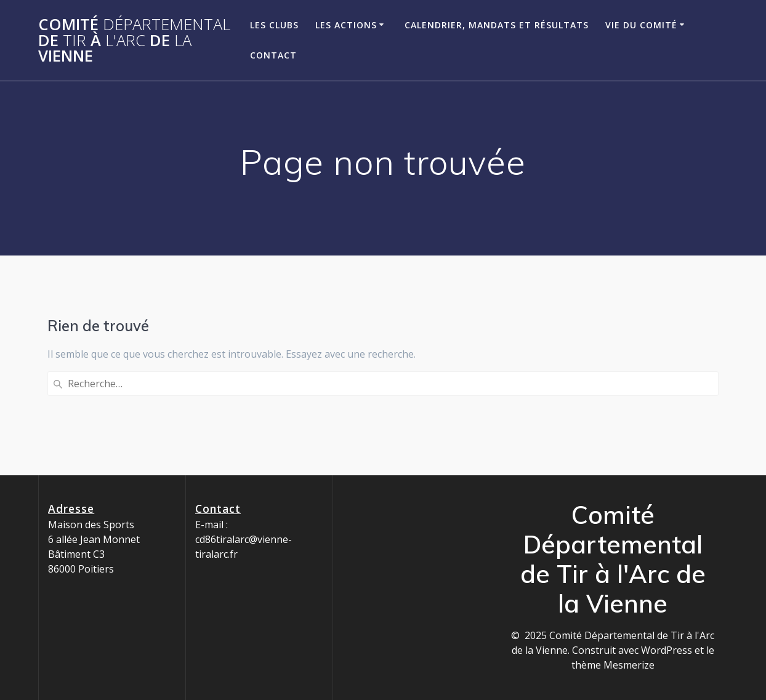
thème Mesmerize (613, 665)
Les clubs (274, 25)
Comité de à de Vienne (134, 40)
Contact (273, 55)
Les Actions (346, 25)
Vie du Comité (641, 25)
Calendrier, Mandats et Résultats (497, 25)
